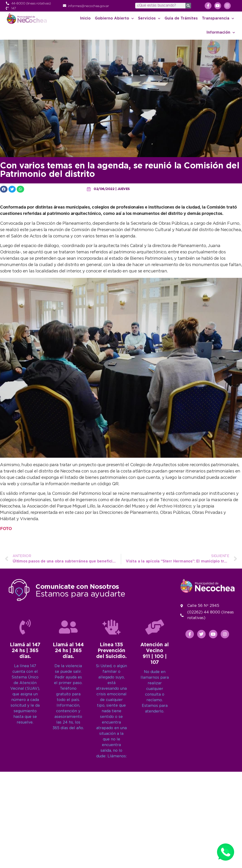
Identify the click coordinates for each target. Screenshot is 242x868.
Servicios (149, 18)
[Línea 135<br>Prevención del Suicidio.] (111, 755)
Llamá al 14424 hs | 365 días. (68, 778)
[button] (4, 189)
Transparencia (218, 18)
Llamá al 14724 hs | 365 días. (25, 778)
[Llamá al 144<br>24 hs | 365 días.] (68, 755)
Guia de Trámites (181, 18)
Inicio (85, 18)
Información (221, 33)
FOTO (6, 529)
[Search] (188, 6)
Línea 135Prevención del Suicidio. (111, 778)
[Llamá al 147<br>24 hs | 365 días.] (25, 755)
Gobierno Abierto (114, 18)
